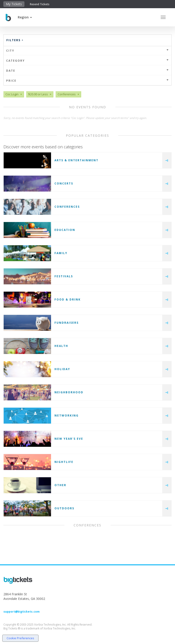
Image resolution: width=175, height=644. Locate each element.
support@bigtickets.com (22, 612)
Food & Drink (68, 299)
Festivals (64, 276)
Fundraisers (67, 323)
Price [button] (87, 81)
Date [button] (87, 71)
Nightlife (64, 462)
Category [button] (87, 61)
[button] (25, 17)
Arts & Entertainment (76, 160)
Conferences (67, 207)
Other (60, 485)
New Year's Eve (69, 439)
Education (65, 230)
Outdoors (64, 508)
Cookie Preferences (20, 638)
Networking (67, 415)
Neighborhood (69, 392)
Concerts (64, 183)
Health (61, 346)
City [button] (87, 51)
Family (61, 253)
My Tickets (14, 4)
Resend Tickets (40, 4)
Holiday (62, 369)
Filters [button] (15, 40)
